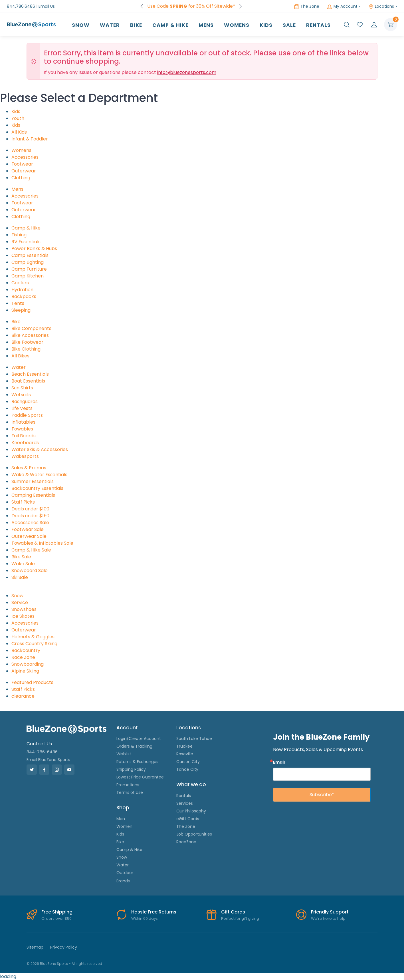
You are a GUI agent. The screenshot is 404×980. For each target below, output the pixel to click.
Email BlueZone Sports (48, 760)
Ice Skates (23, 616)
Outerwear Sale (29, 536)
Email (279, 762)
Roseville (185, 754)
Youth (18, 118)
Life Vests (22, 408)
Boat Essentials (28, 381)
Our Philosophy (191, 811)
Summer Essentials (33, 481)
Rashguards (25, 402)
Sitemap (35, 947)
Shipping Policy (131, 769)
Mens (206, 25)
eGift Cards (188, 819)
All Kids (19, 132)
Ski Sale (20, 577)
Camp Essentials (30, 255)
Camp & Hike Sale (31, 550)
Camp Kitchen (28, 276)
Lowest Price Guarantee (140, 777)
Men (121, 819)
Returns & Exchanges (137, 762)
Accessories (25, 157)
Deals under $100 (30, 509)
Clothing (21, 178)
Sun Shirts (22, 388)
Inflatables (23, 422)
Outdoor (125, 873)
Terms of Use (130, 792)
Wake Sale (23, 564)
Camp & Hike (170, 25)
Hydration (22, 290)
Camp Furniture (29, 269)
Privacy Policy (64, 947)
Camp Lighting (28, 262)
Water (110, 25)
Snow (81, 25)
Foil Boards (24, 436)
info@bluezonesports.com (187, 72)
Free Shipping (57, 912)
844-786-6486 (42, 752)
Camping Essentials (33, 495)
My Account (342, 6)
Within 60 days (145, 918)
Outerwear (24, 171)
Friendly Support (330, 912)
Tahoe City (187, 769)
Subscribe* (322, 795)
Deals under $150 (30, 516)
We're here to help (328, 918)
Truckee (184, 746)
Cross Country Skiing (34, 644)
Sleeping (21, 310)
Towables (22, 429)
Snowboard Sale (30, 571)
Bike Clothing (26, 349)
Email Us (47, 6)
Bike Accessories (30, 335)
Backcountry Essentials (37, 488)
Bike (136, 25)
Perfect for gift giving (240, 918)
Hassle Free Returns (154, 912)
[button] (347, 25)
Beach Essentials (30, 374)
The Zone (307, 6)
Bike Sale (21, 557)
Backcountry (26, 650)
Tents (18, 303)
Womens (237, 25)
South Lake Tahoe (194, 738)
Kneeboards (25, 443)
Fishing (19, 235)
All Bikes (20, 356)
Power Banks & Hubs (34, 248)
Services (185, 803)
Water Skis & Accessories (40, 449)
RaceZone (186, 842)
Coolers (20, 283)
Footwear (22, 164)
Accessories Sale (30, 523)
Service (20, 602)
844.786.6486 (21, 6)
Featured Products (32, 682)
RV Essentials (26, 242)
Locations (381, 6)
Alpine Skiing (25, 671)
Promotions (128, 785)
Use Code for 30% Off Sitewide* (191, 6)
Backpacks (24, 296)
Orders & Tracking (134, 746)
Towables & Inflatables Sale (42, 543)
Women (124, 826)
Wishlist (124, 754)
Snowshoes (24, 609)
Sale (289, 25)
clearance (23, 696)
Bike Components (31, 328)
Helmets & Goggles (33, 637)
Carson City (188, 762)
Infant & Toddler (30, 139)
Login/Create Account (139, 738)
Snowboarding (28, 664)
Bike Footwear (27, 342)
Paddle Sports (27, 415)
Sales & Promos (29, 468)
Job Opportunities (194, 834)
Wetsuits (21, 395)
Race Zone (23, 657)
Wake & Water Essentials (39, 475)
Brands (123, 881)
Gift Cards (233, 912)
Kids (266, 25)
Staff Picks (23, 502)
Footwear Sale (28, 529)
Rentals (318, 25)
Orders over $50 (56, 918)
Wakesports (25, 456)
